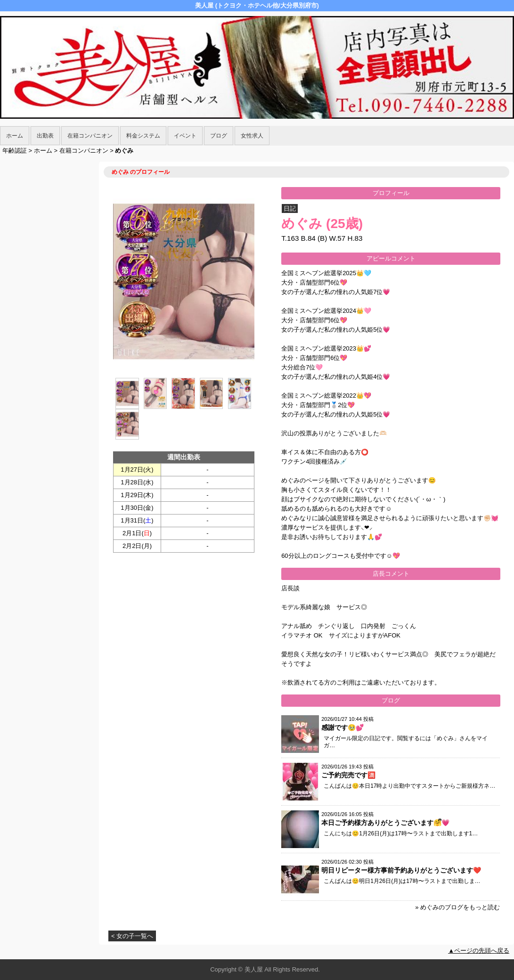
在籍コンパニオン (90, 136)
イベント (185, 136)
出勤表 (45, 136)
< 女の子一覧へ (132, 936)
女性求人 (252, 136)
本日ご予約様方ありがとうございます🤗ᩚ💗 (385, 823)
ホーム (15, 136)
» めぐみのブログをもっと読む (457, 907)
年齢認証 (15, 151)
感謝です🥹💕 (343, 727)
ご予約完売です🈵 (348, 775)
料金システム (143, 136)
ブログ (219, 136)
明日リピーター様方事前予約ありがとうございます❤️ (401, 870)
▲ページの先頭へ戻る (479, 951)
